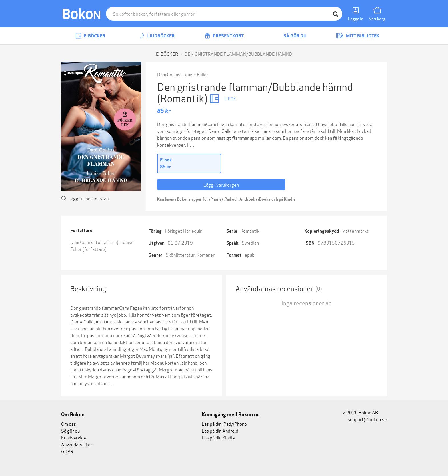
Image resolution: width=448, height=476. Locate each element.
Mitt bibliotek (358, 36)
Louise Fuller (195, 74)
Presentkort (224, 36)
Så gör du (291, 36)
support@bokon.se (365, 419)
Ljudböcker (157, 36)
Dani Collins (169, 74)
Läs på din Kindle (218, 437)
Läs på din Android (220, 430)
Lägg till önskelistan (85, 198)
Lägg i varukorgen (221, 184)
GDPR (67, 451)
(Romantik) (183, 98)
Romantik (250, 230)
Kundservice (74, 437)
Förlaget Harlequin (184, 230)
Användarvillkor (77, 444)
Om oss (69, 424)
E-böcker (90, 36)
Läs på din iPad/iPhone (224, 424)
